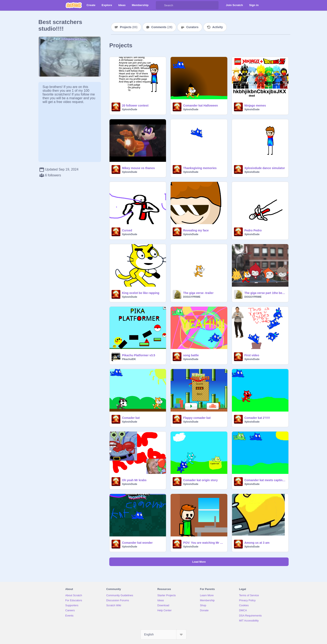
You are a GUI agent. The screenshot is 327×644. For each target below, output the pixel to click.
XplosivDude (130, 109)
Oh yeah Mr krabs (134, 480)
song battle (191, 355)
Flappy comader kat (197, 418)
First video (252, 355)
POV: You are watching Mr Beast (204, 543)
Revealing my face (196, 230)
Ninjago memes (255, 105)
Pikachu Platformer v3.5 (139, 355)
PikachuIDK (129, 359)
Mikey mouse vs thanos (138, 168)
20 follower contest (135, 105)
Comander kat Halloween (201, 105)
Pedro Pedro (253, 230)
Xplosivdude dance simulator (265, 168)
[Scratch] (74, 5)
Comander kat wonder (137, 543)
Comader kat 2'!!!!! (257, 418)
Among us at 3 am (257, 543)
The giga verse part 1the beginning (265, 293)
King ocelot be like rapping (141, 293)
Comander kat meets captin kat (265, 480)
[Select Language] (163, 634)
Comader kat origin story (200, 480)
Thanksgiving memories (200, 168)
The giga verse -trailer (198, 293)
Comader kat (131, 418)
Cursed (127, 230)
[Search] (160, 5)
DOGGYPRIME (192, 297)
